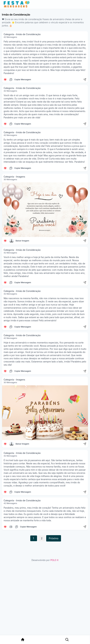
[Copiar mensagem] (11, 80)
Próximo (54, 538)
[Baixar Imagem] (12, 241)
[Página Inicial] (23, 640)
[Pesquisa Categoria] (67, 640)
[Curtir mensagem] (5, 80)
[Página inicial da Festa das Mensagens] (17, 4)
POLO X (54, 560)
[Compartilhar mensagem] (85, 80)
